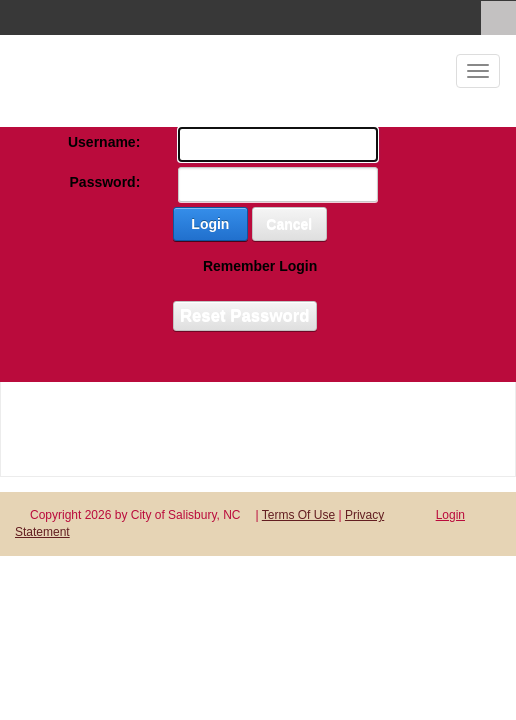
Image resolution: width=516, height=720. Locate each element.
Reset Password (245, 315)
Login (210, 224)
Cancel (289, 224)
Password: (105, 182)
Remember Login (260, 266)
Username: (104, 142)
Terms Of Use (298, 515)
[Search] (498, 18)
